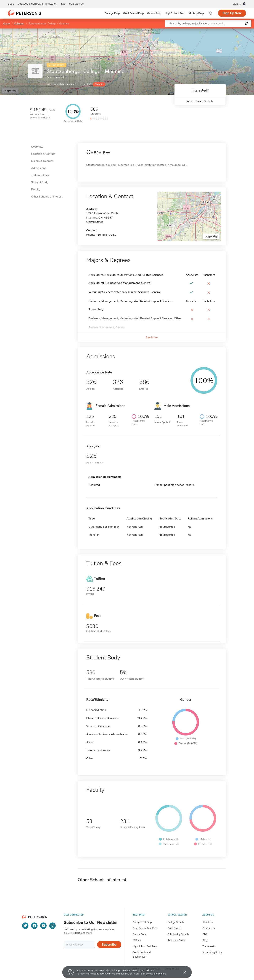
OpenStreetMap (230, 30)
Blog (11, 4)
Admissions (39, 168)
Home (6, 24)
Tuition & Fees (40, 175)
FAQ (63, 4)
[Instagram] (52, 926)
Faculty (36, 189)
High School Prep (175, 13)
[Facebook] (34, 926)
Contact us (76, 4)
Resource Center (177, 940)
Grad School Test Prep (145, 928)
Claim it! (99, 84)
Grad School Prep (133, 13)
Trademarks (209, 946)
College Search (176, 922)
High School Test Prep (145, 946)
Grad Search (174, 928)
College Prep (112, 13)
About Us (207, 922)
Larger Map (10, 90)
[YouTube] (43, 926)
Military (137, 940)
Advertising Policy (212, 952)
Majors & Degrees (42, 161)
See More (152, 337)
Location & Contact (43, 154)
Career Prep (154, 13)
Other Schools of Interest (47, 197)
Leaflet (211, 30)
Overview (37, 147)
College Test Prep (142, 922)
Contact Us (209, 928)
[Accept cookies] (182, 972)
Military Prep (196, 13)
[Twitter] (25, 926)
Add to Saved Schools (200, 101)
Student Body (40, 182)
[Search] (211, 13)
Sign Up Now (232, 13)
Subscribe (109, 944)
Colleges (19, 24)
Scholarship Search (178, 934)
